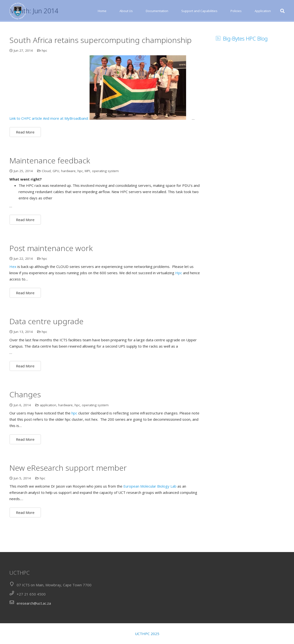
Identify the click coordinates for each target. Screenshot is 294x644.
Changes (25, 414)
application (48, 425)
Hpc (179, 293)
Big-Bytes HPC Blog (245, 58)
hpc (44, 70)
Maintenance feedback (50, 180)
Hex (13, 287)
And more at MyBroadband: (66, 139)
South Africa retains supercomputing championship (101, 60)
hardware (68, 191)
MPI (87, 191)
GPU (56, 191)
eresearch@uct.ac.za (34, 603)
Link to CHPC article (26, 139)
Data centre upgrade (46, 341)
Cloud (46, 191)
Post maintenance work (51, 268)
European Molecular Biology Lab (150, 506)
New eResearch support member (68, 488)
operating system (105, 191)
